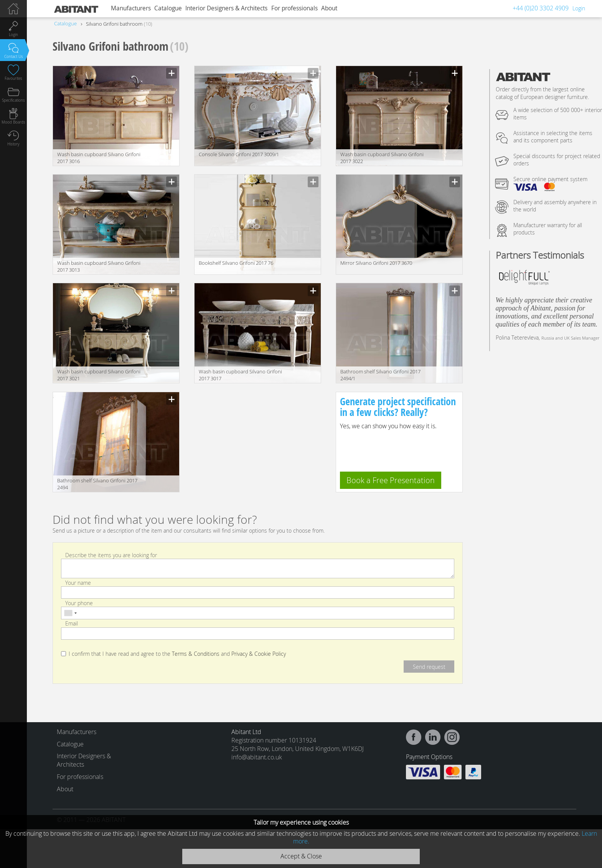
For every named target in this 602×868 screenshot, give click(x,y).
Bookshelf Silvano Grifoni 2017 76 (236, 263)
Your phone (79, 603)
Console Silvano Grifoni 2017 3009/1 (239, 154)
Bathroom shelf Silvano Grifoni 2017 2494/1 (380, 375)
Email (72, 623)
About (329, 8)
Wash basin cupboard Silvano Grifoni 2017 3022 (382, 158)
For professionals (294, 8)
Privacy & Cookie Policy (259, 654)
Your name (78, 583)
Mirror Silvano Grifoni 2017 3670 (376, 263)
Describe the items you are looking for (111, 555)
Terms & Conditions (196, 654)
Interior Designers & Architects (226, 8)
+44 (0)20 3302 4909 (541, 8)
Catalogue (168, 8)
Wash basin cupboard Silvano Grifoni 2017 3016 (99, 158)
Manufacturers (131, 8)
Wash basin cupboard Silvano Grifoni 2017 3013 (99, 266)
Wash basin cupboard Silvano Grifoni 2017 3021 (99, 375)
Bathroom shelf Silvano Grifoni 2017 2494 (97, 484)
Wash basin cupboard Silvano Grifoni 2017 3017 (240, 375)
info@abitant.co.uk (257, 757)
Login (579, 8)
